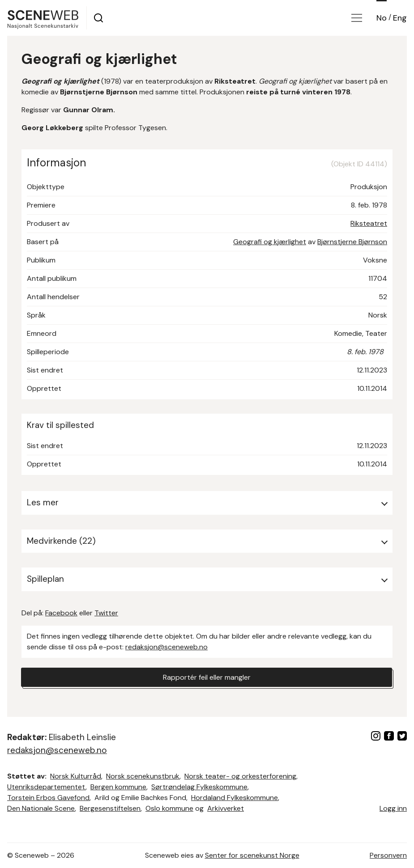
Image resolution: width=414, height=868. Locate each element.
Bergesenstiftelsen (110, 808)
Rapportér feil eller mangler (207, 677)
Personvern (388, 855)
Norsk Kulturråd (76, 776)
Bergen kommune (118, 787)
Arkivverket (226, 808)
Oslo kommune (169, 808)
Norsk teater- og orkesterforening (240, 776)
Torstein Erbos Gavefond (48, 798)
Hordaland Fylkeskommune (235, 798)
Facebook (61, 613)
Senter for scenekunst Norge (252, 855)
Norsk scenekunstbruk (143, 776)
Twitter (106, 613)
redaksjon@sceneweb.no (166, 647)
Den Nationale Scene (41, 808)
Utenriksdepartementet (46, 787)
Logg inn (393, 808)
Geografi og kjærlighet (270, 242)
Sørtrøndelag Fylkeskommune (199, 787)
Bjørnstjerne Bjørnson (352, 242)
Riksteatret (369, 223)
